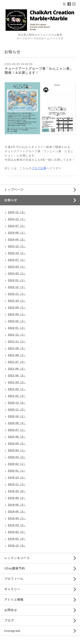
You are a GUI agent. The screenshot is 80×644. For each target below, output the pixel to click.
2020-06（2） (17, 437)
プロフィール (14, 579)
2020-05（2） (17, 444)
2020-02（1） (17, 464)
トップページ (14, 190)
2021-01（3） (17, 396)
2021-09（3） (17, 348)
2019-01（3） (17, 539)
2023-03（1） (17, 274)
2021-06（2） (17, 369)
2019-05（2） (17, 512)
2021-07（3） (17, 362)
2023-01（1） (17, 280)
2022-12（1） (17, 287)
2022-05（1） (17, 314)
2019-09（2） (17, 498)
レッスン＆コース (17, 558)
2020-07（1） (17, 430)
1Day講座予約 (15, 568)
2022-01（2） (17, 328)
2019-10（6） (17, 491)
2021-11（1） (17, 342)
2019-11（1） (17, 484)
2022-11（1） (17, 294)
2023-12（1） (17, 246)
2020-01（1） (17, 471)
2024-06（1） (17, 233)
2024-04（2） (17, 240)
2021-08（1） (17, 355)
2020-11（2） (17, 410)
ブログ (9, 620)
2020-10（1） (17, 416)
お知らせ (11, 200)
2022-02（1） (17, 321)
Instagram (12, 631)
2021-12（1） (17, 335)
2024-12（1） (17, 219)
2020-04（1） (17, 450)
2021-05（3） (17, 376)
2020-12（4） (17, 403)
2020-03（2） (17, 457)
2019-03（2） (17, 525)
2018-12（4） (17, 546)
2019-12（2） (17, 478)
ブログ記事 (39, 168)
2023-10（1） (17, 253)
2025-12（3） (17, 212)
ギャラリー (12, 589)
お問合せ (11, 610)
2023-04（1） (17, 267)
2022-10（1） (17, 301)
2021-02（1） (17, 389)
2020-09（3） (17, 423)
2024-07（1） (17, 226)
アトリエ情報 (14, 600)
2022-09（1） (17, 308)
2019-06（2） (17, 505)
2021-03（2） (17, 382)
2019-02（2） (17, 532)
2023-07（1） (17, 260)
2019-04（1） (17, 518)
